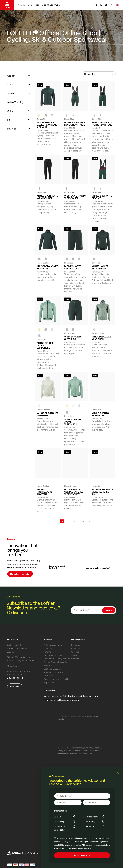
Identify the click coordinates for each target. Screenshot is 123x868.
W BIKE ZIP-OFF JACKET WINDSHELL (73, 422)
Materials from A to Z (54, 672)
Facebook (76, 648)
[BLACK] (67, 329)
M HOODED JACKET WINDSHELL (102, 338)
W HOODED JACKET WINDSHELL (47, 414)
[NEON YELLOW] (39, 115)
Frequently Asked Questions (57, 659)
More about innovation (20, 574)
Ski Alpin (96, 826)
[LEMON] (39, 329)
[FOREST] (52, 115)
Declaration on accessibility (56, 679)
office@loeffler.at (15, 678)
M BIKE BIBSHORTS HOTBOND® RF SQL (75, 124)
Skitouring (96, 822)
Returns (47, 652)
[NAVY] (79, 259)
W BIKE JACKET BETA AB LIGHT (100, 267)
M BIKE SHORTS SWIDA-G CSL (73, 267)
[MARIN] (39, 336)
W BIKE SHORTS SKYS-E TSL (73, 338)
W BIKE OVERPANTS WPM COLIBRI (75, 197)
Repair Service (50, 682)
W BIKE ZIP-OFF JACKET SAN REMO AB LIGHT (47, 125)
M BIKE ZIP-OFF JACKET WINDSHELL (45, 345)
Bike (67, 817)
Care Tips (48, 676)
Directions (15, 686)
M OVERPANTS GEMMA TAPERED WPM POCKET (74, 492)
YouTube (75, 652)
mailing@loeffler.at (84, 848)
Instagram (76, 645)
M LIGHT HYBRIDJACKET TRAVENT (45, 492)
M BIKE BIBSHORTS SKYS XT (102, 197)
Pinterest (75, 659)
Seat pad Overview (52, 669)
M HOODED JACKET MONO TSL (47, 267)
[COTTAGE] (52, 329)
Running (67, 822)
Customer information (54, 655)
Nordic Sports (96, 817)
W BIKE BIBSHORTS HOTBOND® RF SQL (102, 124)
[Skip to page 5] (79, 521)
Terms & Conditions (31, 853)
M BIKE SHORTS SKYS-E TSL (100, 414)
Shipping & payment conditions (53, 647)
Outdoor (67, 826)
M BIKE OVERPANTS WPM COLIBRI (47, 197)
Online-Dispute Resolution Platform (56, 664)
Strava (74, 655)
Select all (61, 830)
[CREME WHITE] (39, 406)
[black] (46, 115)
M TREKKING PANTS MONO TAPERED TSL (102, 492)
